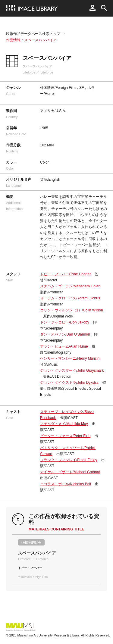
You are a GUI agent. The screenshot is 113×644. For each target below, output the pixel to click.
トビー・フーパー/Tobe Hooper (65, 274)
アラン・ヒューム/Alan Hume (64, 346)
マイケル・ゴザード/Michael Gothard (70, 472)
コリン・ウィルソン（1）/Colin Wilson (72, 310)
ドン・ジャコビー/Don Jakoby (65, 322)
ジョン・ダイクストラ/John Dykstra (69, 383)
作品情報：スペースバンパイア (31, 40)
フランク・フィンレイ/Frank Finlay (69, 460)
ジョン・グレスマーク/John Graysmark (72, 370)
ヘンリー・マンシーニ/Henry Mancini (70, 358)
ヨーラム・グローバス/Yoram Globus (70, 298)
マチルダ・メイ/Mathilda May (64, 424)
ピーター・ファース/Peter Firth (65, 436)
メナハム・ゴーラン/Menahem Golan (70, 286)
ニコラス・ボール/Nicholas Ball (66, 484)
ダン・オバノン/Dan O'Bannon (65, 334)
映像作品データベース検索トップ (33, 34)
